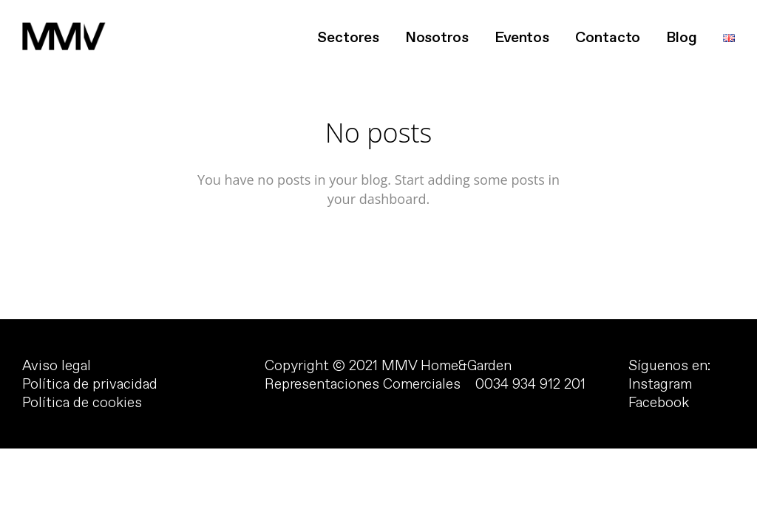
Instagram (660, 384)
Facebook (659, 403)
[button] (24, 22)
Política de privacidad (90, 384)
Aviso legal (57, 366)
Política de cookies (82, 403)
